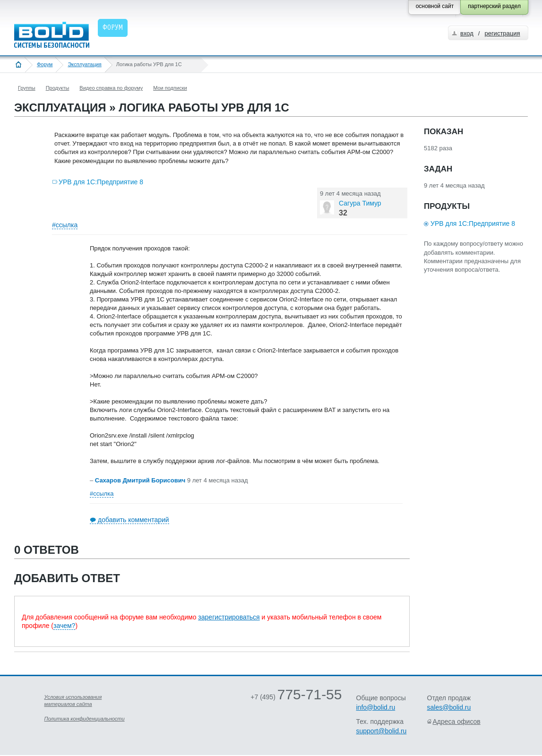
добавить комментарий (133, 520)
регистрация (502, 33)
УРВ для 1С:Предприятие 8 (101, 182)
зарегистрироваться (229, 617)
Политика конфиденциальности (85, 719)
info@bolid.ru (376, 707)
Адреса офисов (457, 722)
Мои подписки (170, 88)
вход (467, 33)
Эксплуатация (84, 64)
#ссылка (65, 225)
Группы (27, 88)
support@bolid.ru (382, 731)
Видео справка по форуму (111, 88)
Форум (45, 64)
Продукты (58, 88)
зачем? (64, 626)
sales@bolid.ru (449, 707)
